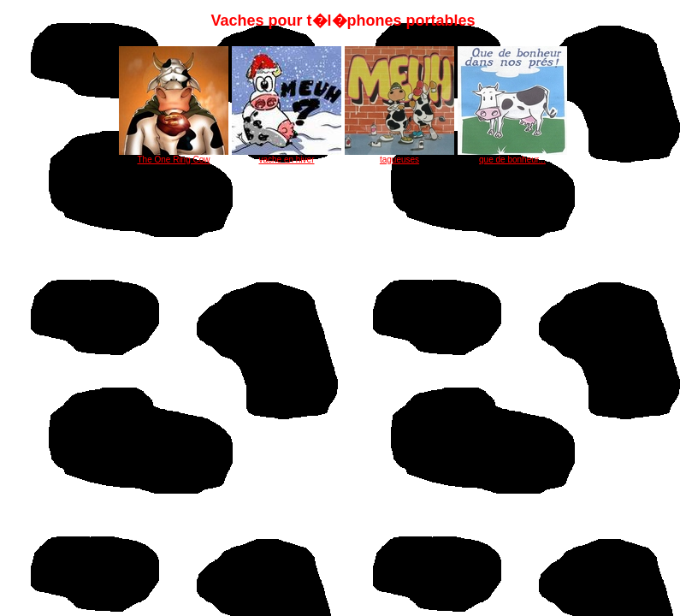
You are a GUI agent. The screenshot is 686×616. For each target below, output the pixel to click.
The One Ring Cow (174, 156)
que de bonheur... (512, 156)
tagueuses (399, 156)
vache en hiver (287, 156)
